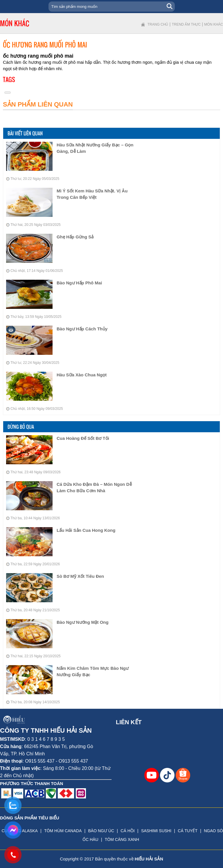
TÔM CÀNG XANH (122, 839)
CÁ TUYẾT (188, 831)
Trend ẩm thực (186, 24)
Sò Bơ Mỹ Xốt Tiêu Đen (80, 576)
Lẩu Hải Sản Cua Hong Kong (86, 530)
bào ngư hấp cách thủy (82, 329)
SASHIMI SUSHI (156, 831)
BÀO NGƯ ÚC (101, 831)
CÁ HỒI (127, 831)
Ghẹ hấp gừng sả (75, 237)
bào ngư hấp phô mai (79, 283)
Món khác (214, 24)
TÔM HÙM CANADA (63, 831)
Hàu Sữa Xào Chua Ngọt (82, 375)
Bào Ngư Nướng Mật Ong (83, 622)
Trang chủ (158, 24)
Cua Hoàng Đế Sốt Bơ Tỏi (83, 438)
